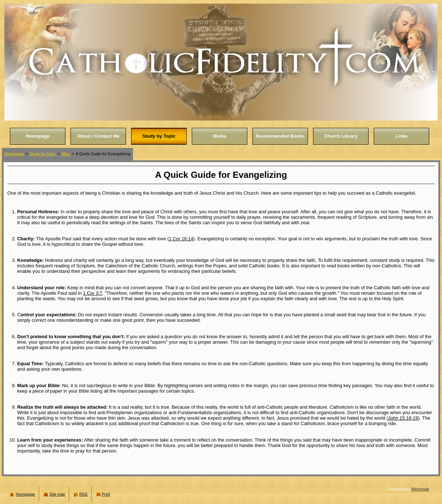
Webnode (420, 489)
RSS (83, 494)
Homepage (14, 154)
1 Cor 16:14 (181, 239)
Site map (57, 494)
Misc (66, 154)
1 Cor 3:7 (93, 293)
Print (106, 494)
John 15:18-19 (403, 418)
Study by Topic (43, 154)
